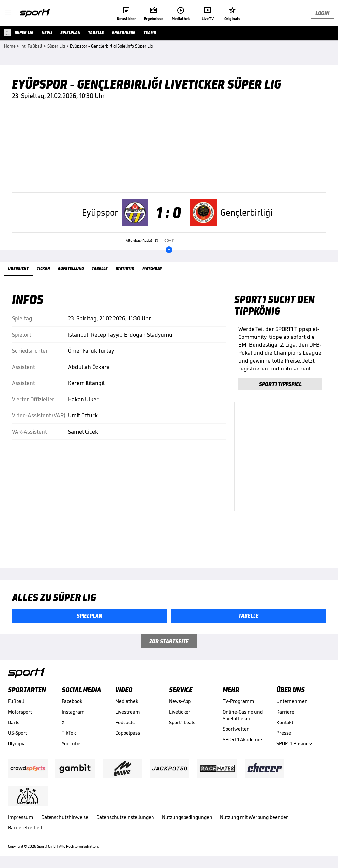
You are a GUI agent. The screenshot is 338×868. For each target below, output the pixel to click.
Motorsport (20, 712)
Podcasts (125, 722)
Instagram (73, 712)
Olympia (17, 743)
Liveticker (180, 712)
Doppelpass (128, 733)
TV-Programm (238, 701)
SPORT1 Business (295, 743)
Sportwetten (236, 729)
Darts (14, 722)
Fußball (16, 701)
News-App (180, 701)
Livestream (128, 712)
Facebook (72, 701)
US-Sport (17, 733)
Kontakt (285, 722)
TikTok (69, 733)
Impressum (21, 817)
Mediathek (127, 701)
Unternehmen (292, 701)
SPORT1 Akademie (242, 739)
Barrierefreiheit (25, 828)
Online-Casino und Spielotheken (243, 715)
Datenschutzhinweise (65, 817)
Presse (284, 733)
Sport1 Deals (182, 722)
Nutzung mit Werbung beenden (254, 817)
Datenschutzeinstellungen (125, 817)
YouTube (71, 743)
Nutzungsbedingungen (187, 817)
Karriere (285, 712)
